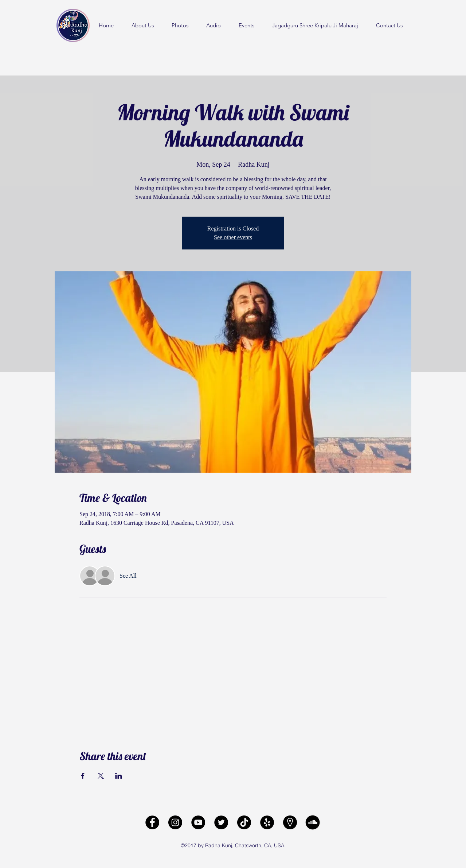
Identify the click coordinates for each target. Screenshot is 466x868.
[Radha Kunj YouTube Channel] (198, 822)
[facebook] (152, 822)
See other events (233, 237)
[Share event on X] (101, 776)
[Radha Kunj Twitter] (221, 822)
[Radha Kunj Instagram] (175, 822)
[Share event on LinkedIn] (119, 776)
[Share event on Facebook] (83, 776)
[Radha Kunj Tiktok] (244, 822)
